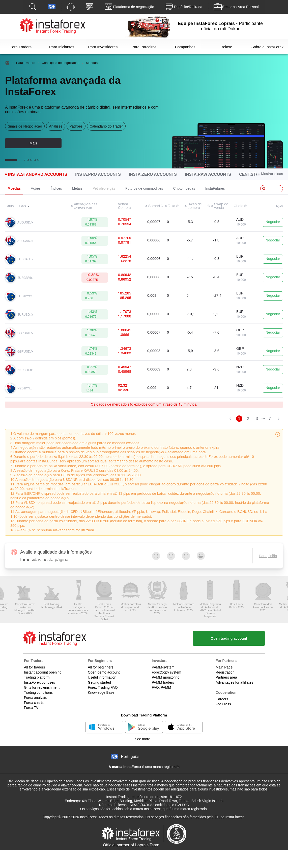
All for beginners (100, 667)
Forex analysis (35, 698)
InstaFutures (215, 188)
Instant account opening (43, 672)
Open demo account (104, 672)
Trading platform (37, 677)
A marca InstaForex (125, 767)
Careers (222, 699)
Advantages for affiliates (234, 682)
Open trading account (229, 638)
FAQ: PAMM (162, 687)
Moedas (14, 188)
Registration (225, 672)
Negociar (273, 222)
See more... (144, 739)
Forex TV (31, 708)
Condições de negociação (61, 63)
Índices (56, 188)
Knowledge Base (101, 692)
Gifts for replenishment (42, 687)
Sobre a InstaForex (268, 47)
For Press (223, 704)
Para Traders (21, 47)
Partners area (226, 677)
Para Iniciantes (62, 47)
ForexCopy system (167, 672)
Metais (77, 188)
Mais (33, 143)
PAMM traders (163, 682)
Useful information (102, 677)
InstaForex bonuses (39, 682)
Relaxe (226, 47)
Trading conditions (38, 692)
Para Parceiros (144, 47)
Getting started (99, 682)
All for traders (34, 667)
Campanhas (185, 47)
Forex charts (34, 703)
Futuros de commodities (144, 188)
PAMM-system (163, 667)
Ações (36, 188)
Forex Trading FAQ (103, 687)
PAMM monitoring (166, 677)
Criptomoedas (184, 188)
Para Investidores (103, 47)
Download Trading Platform (144, 715)
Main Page (224, 667)
